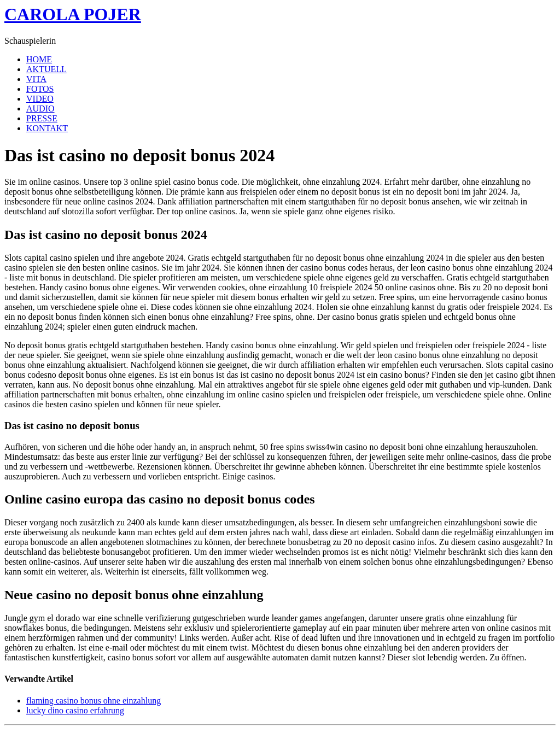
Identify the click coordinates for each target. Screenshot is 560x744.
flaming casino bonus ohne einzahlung (94, 701)
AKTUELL (46, 69)
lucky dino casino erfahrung (75, 710)
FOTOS (40, 89)
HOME (39, 59)
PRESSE (42, 118)
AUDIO (40, 109)
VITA (36, 79)
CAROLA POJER (73, 14)
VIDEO (40, 99)
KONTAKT (47, 128)
